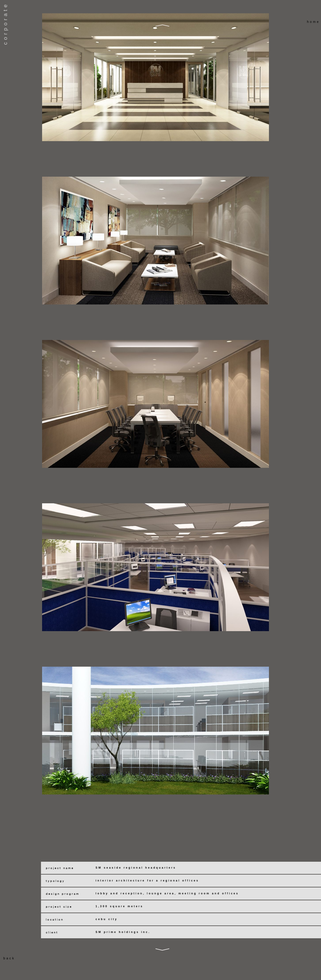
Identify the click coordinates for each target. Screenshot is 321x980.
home (313, 22)
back (9, 958)
